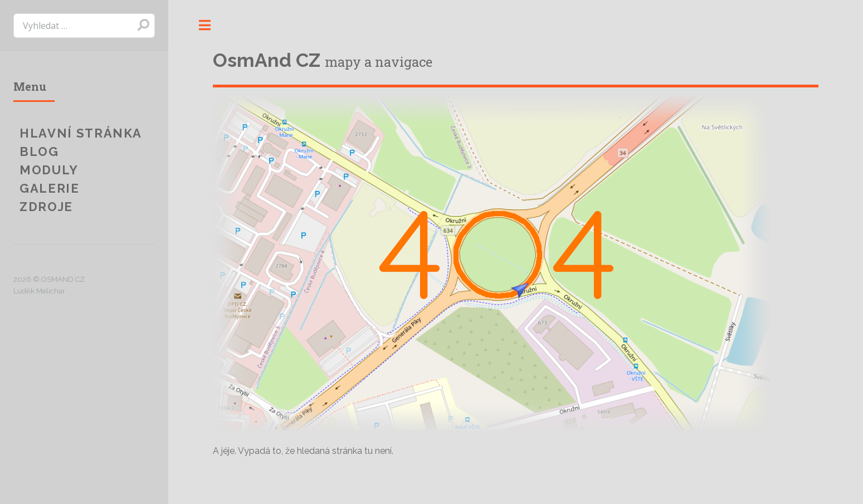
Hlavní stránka (81, 133)
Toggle (204, 25)
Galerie (50, 188)
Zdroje (46, 207)
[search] (84, 26)
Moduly (49, 170)
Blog (39, 151)
